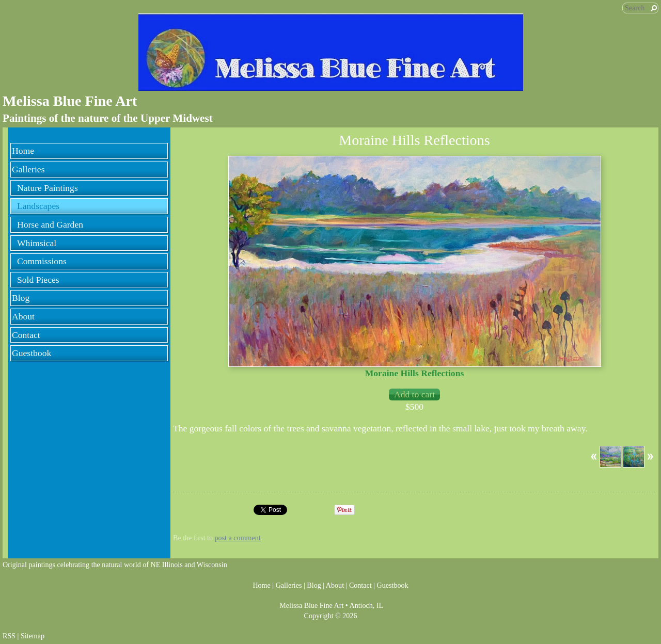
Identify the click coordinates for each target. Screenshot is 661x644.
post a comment (238, 538)
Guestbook (32, 353)
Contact (26, 335)
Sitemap (33, 636)
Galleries (28, 169)
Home (23, 151)
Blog (21, 298)
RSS (9, 636)
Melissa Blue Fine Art (70, 101)
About (23, 316)
